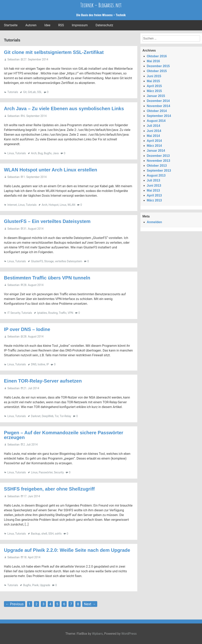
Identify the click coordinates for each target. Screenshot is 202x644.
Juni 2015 (154, 76)
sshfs (58, 534)
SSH (51, 534)
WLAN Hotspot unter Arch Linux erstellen (50, 170)
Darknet (36, 416)
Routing (53, 313)
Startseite (11, 25)
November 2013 (158, 161)
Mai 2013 (153, 190)
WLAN (71, 205)
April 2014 (154, 141)
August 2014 (156, 121)
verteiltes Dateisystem (68, 261)
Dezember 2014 (158, 101)
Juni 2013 (154, 186)
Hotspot (53, 205)
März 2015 (154, 91)
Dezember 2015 (158, 66)
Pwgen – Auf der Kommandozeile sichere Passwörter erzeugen (64, 435)
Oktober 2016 (157, 56)
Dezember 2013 (158, 156)
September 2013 (159, 171)
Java (56, 153)
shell (44, 534)
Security (59, 472)
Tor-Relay (65, 416)
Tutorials (13, 92)
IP (48, 364)
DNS (34, 364)
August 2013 (156, 175)
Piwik (35, 585)
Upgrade (45, 585)
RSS (61, 25)
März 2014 (154, 146)
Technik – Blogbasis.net (101, 5)
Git (25, 92)
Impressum (80, 25)
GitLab (32, 92)
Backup (36, 534)
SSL (39, 92)
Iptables (42, 313)
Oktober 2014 (157, 111)
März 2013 (154, 200)
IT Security (14, 313)
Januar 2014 (156, 151)
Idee (47, 25)
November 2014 (158, 106)
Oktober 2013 (157, 166)
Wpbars (97, 634)
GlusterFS (37, 261)
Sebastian (13, 59)
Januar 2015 (156, 96)
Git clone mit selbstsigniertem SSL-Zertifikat (54, 52)
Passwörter (46, 472)
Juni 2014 (154, 131)
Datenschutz (104, 25)
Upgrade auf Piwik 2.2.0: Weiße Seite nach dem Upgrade (67, 550)
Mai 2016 (153, 61)
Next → (90, 604)
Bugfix (48, 153)
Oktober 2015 (157, 71)
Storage (49, 261)
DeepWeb (48, 416)
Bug (40, 153)
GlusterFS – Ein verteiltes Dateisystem (47, 221)
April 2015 (154, 86)
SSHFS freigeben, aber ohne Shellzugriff (49, 489)
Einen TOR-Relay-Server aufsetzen (43, 381)
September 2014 (159, 116)
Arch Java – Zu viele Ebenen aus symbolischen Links (64, 109)
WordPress (129, 634)
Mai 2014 (153, 136)
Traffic (63, 313)
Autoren (31, 25)
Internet (12, 205)
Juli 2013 (153, 180)
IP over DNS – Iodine (27, 329)
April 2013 (154, 195)
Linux (11, 153)
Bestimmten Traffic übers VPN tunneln (47, 278)
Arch (34, 153)
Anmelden (154, 222)
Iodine (41, 364)
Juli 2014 (153, 126)
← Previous (15, 604)
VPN (71, 313)
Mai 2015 (153, 81)
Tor (57, 416)
